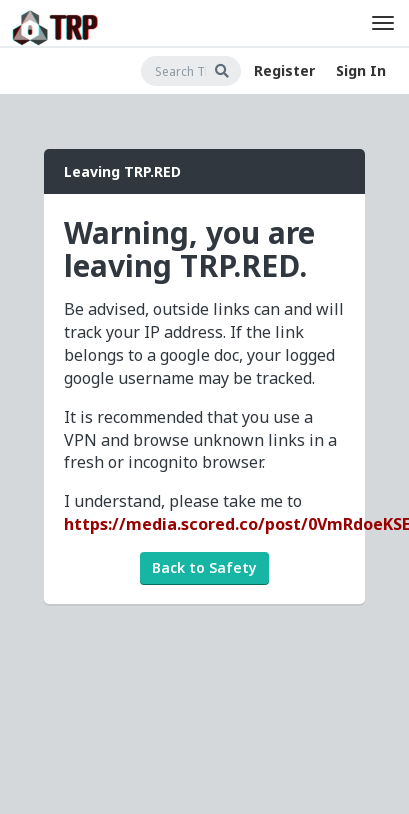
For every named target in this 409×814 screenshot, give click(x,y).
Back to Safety (204, 567)
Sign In (361, 70)
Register (284, 70)
